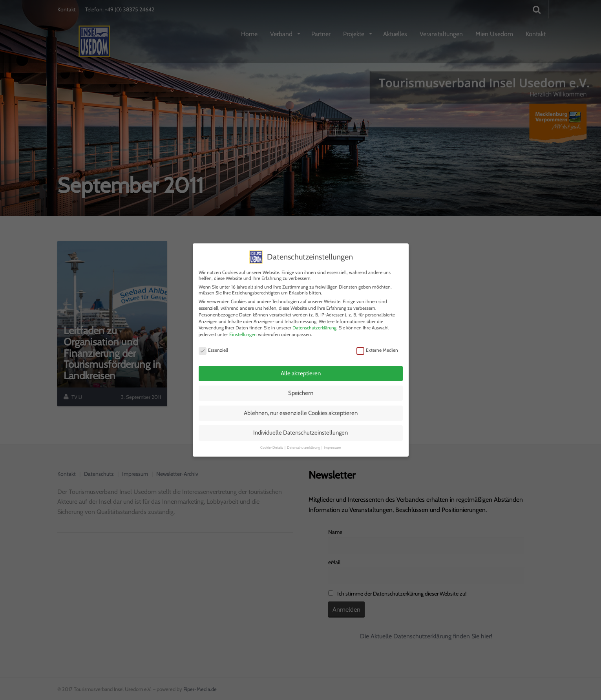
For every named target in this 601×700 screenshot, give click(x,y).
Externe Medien (377, 348)
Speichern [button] (301, 391)
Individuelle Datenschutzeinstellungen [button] (300, 431)
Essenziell (213, 348)
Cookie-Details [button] (272, 445)
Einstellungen (243, 332)
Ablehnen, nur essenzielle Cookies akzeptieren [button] (301, 411)
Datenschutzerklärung (314, 326)
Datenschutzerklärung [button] (304, 445)
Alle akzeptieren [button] (301, 371)
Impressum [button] (332, 445)
